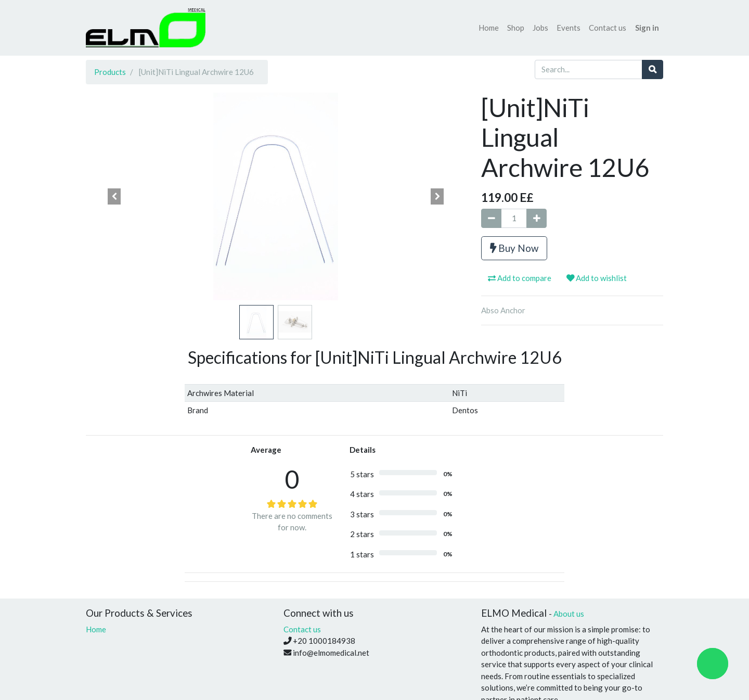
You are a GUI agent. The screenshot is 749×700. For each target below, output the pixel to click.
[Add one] (537, 218)
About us (569, 614)
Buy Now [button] (514, 248)
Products (110, 72)
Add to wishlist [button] (597, 278)
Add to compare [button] (520, 278)
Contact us (302, 629)
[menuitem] (489, 28)
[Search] (653, 69)
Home (96, 629)
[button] (114, 197)
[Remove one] (491, 218)
